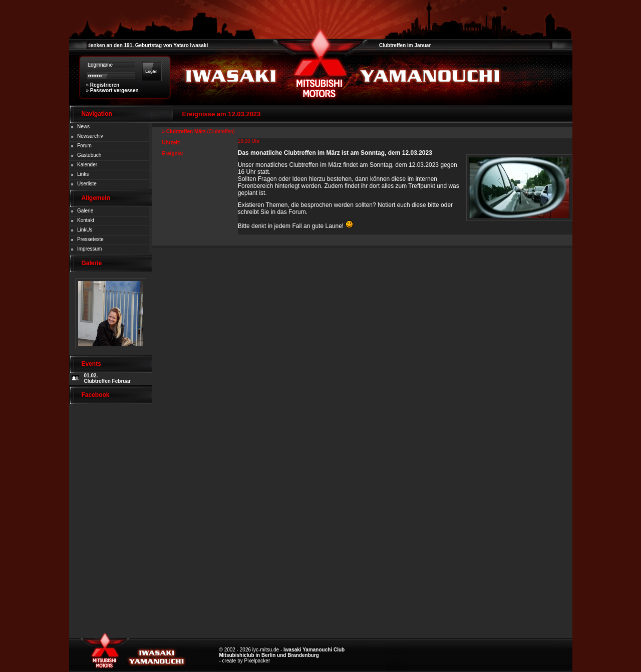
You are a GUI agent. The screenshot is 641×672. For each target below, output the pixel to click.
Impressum (89, 249)
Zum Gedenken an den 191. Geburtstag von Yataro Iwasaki (139, 45)
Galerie (85, 211)
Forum (84, 146)
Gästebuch (89, 155)
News (83, 127)
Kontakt (86, 220)
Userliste (87, 184)
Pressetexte (90, 239)
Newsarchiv (90, 136)
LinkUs (85, 230)
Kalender (87, 165)
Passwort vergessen (114, 90)
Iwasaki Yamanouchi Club (314, 650)
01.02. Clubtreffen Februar (107, 378)
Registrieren (105, 85)
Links (83, 174)
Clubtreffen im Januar (405, 45)
